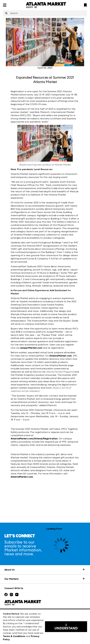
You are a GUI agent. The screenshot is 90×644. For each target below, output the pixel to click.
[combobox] (45, 13)
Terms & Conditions (14, 636)
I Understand (66, 627)
